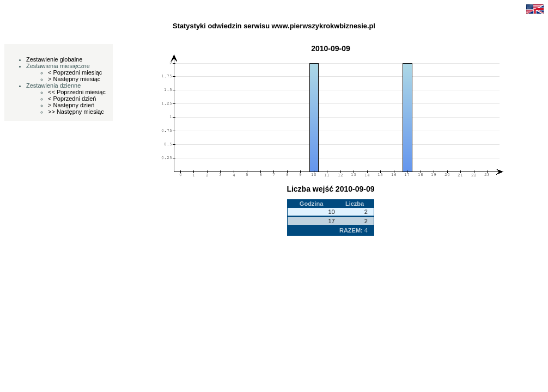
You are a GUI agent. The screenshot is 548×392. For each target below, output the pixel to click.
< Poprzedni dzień (72, 99)
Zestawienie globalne (54, 59)
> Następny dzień (71, 105)
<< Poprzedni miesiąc (77, 92)
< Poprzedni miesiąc (75, 72)
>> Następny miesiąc (76, 112)
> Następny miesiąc (74, 79)
